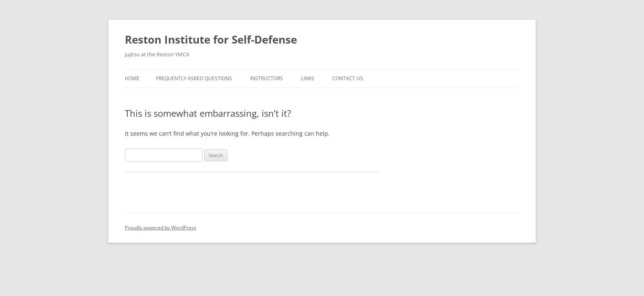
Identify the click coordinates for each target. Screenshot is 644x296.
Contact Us (348, 78)
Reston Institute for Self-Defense (211, 39)
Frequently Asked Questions (194, 78)
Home (132, 78)
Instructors (267, 78)
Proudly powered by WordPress (161, 228)
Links (308, 78)
